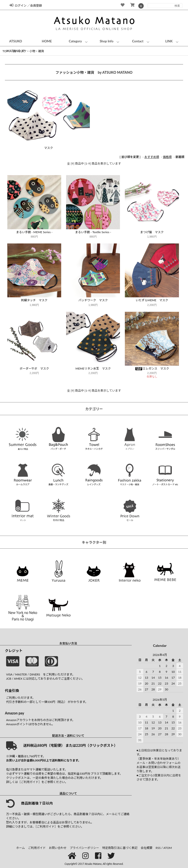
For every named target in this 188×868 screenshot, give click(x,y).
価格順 (167, 157)
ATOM (168, 848)
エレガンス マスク (152, 368)
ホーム (21, 848)
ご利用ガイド (37, 848)
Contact (138, 41)
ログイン (18, 6)
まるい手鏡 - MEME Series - (34, 232)
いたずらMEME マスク (152, 300)
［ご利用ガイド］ (30, 782)
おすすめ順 (152, 157)
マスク (48, 148)
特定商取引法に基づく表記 (120, 848)
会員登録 (36, 6)
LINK (169, 41)
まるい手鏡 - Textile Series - (93, 232)
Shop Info (106, 41)
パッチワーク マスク (93, 300)
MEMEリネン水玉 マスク (93, 368)
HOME (47, 41)
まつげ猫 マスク (152, 232)
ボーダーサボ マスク (34, 368)
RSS (158, 848)
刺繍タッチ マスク (34, 300)
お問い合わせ (58, 848)
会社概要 (147, 848)
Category (75, 41)
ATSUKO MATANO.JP (16, 46)
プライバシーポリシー (84, 848)
